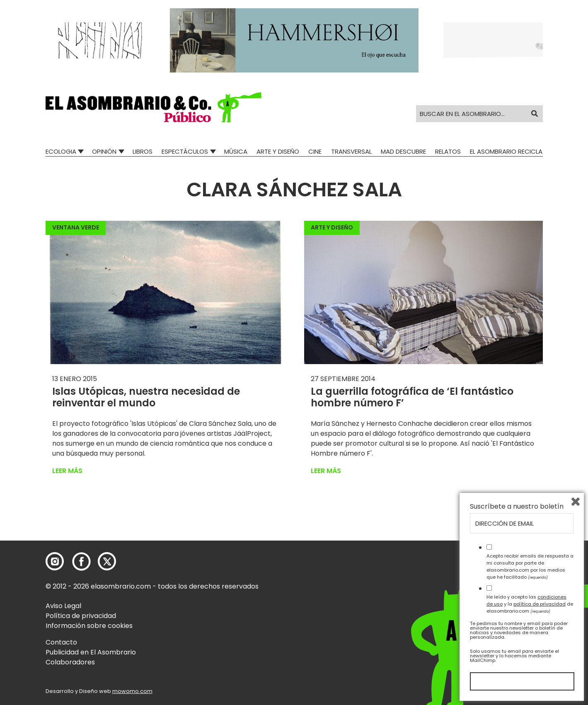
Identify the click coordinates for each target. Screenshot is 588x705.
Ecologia (61, 151)
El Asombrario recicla (506, 151)
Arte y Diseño (278, 151)
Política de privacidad (81, 616)
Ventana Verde (76, 227)
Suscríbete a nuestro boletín (517, 507)
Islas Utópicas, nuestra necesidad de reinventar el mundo (146, 397)
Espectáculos (185, 151)
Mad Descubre (403, 151)
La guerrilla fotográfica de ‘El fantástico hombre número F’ (412, 397)
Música (236, 151)
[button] (154, 107)
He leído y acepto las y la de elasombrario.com (530, 604)
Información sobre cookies (89, 626)
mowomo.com (132, 691)
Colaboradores (70, 662)
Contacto (61, 642)
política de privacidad (540, 604)
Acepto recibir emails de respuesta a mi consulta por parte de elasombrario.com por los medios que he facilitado (530, 566)
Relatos (448, 151)
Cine (315, 151)
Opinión (104, 151)
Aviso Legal (63, 606)
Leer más (67, 471)
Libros (143, 151)
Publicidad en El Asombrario (91, 652)
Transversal (351, 151)
